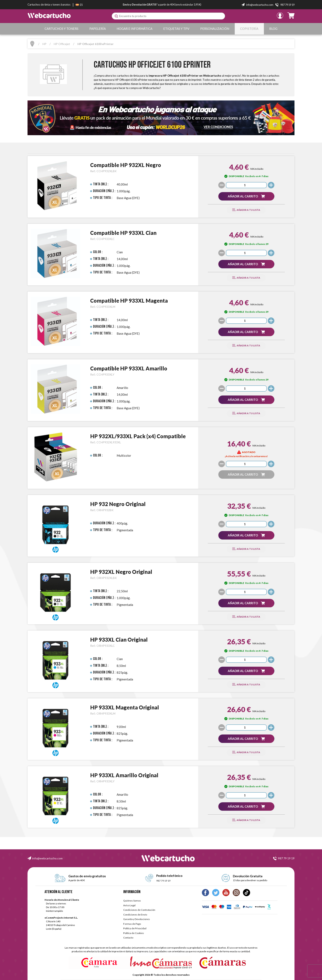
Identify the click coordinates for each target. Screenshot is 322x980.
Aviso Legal (129, 905)
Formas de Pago (132, 924)
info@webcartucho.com (47, 858)
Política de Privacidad (135, 928)
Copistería (249, 29)
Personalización (215, 29)
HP (44, 44)
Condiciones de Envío (135, 915)
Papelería (98, 29)
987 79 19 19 (286, 858)
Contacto (128, 938)
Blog (273, 29)
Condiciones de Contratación (139, 910)
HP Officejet (62, 44)
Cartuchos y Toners (62, 29)
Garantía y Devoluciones (137, 919)
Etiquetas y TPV (176, 29)
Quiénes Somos (132, 901)
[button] (246, 196)
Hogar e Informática (135, 29)
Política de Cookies (134, 933)
